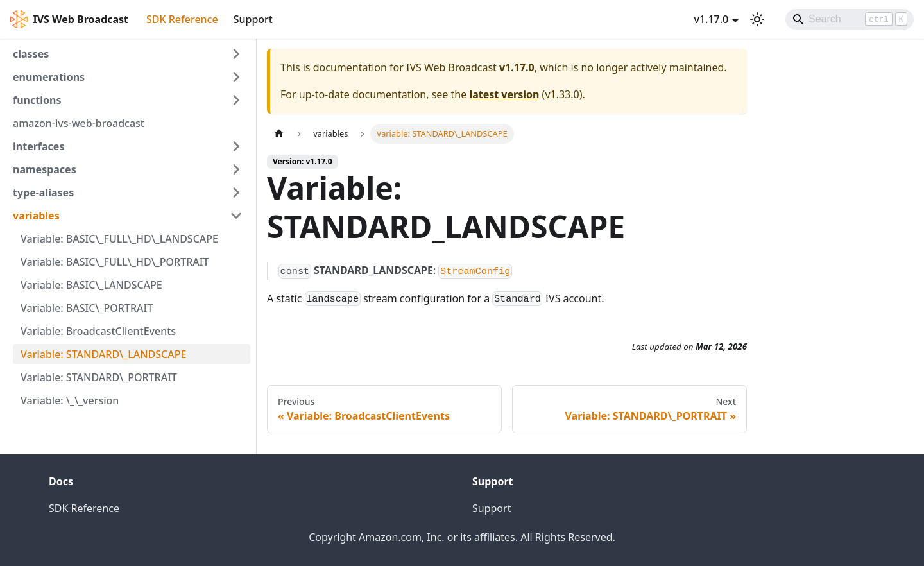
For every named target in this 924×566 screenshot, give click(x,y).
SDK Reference (182, 19)
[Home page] (279, 134)
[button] (128, 54)
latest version (504, 94)
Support (253, 19)
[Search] (850, 19)
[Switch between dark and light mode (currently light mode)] (757, 19)
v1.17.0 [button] (711, 19)
